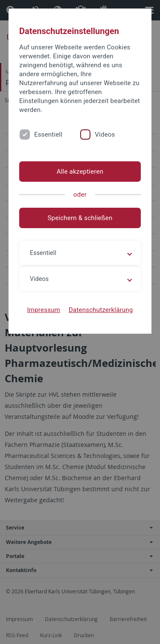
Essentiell (48, 135)
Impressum (44, 310)
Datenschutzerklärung (101, 310)
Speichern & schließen (80, 218)
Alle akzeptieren (80, 172)
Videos (105, 135)
